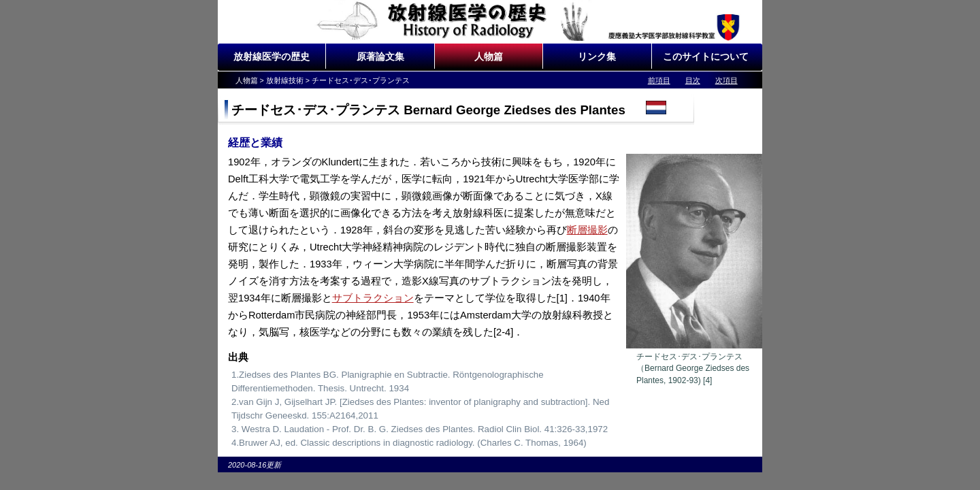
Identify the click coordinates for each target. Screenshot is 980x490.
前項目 (659, 80)
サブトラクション (373, 298)
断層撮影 (587, 230)
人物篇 (489, 56)
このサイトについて (706, 56)
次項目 (726, 80)
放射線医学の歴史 (272, 56)
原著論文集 (380, 56)
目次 (693, 80)
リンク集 (597, 56)
